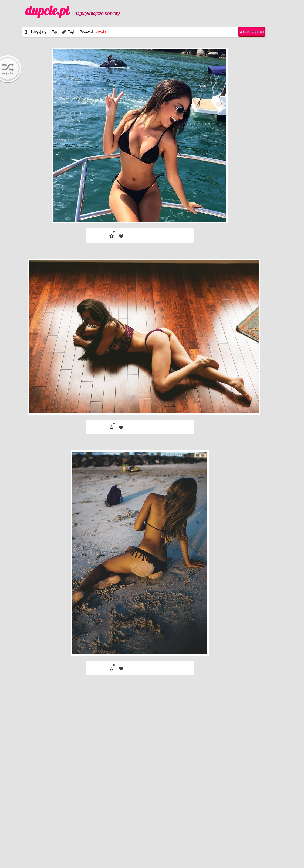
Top (54, 32)
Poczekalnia (93, 32)
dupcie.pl (72, 11)
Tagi (71, 32)
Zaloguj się (38, 32)
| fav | (121, 236)
